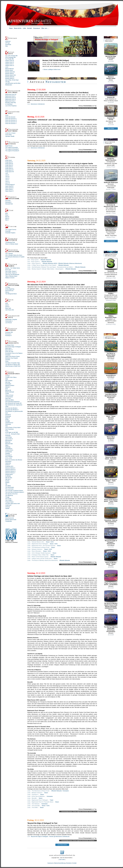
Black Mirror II (9, 350)
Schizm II (8, 465)
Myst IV (7, 218)
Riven (7, 215)
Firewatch (8, 355)
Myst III (7, 217)
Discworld (8, 201)
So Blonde (8, 476)
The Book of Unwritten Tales (13, 363)
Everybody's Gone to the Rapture (14, 353)
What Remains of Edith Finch (13, 366)
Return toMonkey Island (111, 71)
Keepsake (8, 436)
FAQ (6, 46)
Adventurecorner (10, 518)
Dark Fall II (8, 398)
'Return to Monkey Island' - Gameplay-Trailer (111, 452)
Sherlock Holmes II (10, 468)
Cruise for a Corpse (10, 133)
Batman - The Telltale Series (13, 268)
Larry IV (7, 178)
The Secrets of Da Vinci (11, 494)
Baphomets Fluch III (11, 98)
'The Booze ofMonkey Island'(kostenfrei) (111, 349)
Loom (7, 67)
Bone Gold (8, 270)
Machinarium (9, 440)
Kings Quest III (9, 164)
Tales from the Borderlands (12, 275)
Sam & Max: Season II (11, 273)
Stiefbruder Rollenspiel (111, 176)
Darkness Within (10, 400)
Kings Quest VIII (10, 172)
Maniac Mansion (10, 69)
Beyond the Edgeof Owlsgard (111, 51)
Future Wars (9, 135)
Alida (7, 379)
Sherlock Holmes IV (10, 471)
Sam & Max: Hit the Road (12, 80)
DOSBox (111, 287)
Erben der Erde (9, 352)
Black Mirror (8, 348)
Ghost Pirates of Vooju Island (13, 428)
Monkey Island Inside (11, 520)
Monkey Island (9, 70)
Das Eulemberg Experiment (12, 402)
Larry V (7, 180)
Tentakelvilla (8, 521)
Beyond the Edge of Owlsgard (13, 347)
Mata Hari (8, 442)
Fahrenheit (8, 424)
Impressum (50, 863)
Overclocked (9, 452)
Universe (8, 507)
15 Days (7, 376)
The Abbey (8, 486)
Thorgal (7, 497)
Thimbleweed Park (10, 242)
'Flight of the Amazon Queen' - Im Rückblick (111, 577)
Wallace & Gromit (10, 278)
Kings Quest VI (9, 168)
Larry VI (7, 181)
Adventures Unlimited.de (38, 104)
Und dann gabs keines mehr (13, 504)
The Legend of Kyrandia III (12, 151)
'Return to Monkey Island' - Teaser (111, 557)
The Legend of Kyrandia (12, 148)
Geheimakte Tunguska (11, 319)
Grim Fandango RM (10, 57)
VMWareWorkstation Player (111, 310)
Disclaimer (69, 863)
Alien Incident (9, 381)
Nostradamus (9, 449)
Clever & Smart (9, 395)
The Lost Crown (9, 489)
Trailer (52, 800)
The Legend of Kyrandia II (12, 149)
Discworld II (8, 202)
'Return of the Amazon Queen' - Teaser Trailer (111, 494)
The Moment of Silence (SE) (13, 365)
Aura (7, 389)
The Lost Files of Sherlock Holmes (14, 491)
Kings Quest (8, 160)
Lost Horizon (9, 323)
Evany (7, 419)
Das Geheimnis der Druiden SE (13, 403)
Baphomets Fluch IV (11, 99)
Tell (6, 484)
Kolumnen (8, 41)
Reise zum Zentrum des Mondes (14, 460)
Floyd (7, 115)
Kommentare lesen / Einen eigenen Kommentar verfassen (78, 108)
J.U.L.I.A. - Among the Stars (13, 434)
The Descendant (10, 487)
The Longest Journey (11, 230)
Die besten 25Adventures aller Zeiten (111, 199)
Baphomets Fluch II (10, 96)
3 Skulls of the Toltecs (11, 377)
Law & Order (9, 437)
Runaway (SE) (9, 332)
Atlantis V (8, 387)
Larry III (7, 177)
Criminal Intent (9, 397)
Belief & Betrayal (10, 392)
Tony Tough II (9, 500)
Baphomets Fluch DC (11, 94)
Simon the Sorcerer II (11, 119)
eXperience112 (9, 423)
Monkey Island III (10, 77)
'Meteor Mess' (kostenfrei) (111, 431)
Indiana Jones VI (10, 65)
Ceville (7, 394)
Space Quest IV (9, 188)
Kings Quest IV (9, 165)
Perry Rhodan (9, 457)
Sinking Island (9, 474)
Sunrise (7, 481)
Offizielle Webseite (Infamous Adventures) (70, 263)
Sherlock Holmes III (10, 470)
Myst (7, 214)
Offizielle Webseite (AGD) (50, 263)
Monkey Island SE (10, 72)
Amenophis (8, 384)
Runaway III (8, 336)
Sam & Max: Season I (11, 271)
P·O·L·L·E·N (8, 458)
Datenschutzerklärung (60, 863)
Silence (7, 292)
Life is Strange (9, 254)
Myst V (7, 220)
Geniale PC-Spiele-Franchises (111, 153)
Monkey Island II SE (11, 75)
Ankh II (7, 305)
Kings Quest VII (9, 170)
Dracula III (8, 415)
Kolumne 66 (111, 91)
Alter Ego (8, 382)
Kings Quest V (9, 167)
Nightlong (8, 447)
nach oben (62, 860)
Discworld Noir (9, 204)
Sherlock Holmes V (10, 473)
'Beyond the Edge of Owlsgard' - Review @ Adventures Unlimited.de (50, 836)
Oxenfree (8, 360)
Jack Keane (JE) (10, 310)
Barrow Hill (8, 390)
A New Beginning (10, 289)
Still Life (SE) (9, 478)
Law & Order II (9, 439)
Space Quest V (9, 189)
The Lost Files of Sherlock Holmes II (15, 492)
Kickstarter (66, 791)
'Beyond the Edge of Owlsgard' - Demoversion (111, 536)
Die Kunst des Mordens (11, 408)
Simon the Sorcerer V (11, 123)
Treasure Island (9, 502)
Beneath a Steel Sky (11, 103)
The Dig (7, 82)
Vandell (7, 508)
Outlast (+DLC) (9, 450)
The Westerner (9, 495)
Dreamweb (8, 416)
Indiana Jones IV (10, 62)
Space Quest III (9, 186)
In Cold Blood (9, 104)
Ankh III (7, 307)
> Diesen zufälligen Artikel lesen (52, 69)
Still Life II (8, 479)
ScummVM (111, 265)
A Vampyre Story (10, 345)
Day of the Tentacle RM (11, 56)
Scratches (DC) (9, 466)
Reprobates (8, 462)
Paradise (8, 453)
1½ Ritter (8, 287)
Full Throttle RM (9, 59)
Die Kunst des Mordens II (12, 410)
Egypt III (7, 418)
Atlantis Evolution (10, 385)
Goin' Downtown (10, 429)
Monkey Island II (10, 74)
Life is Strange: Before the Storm (14, 255)
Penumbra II (8, 455)
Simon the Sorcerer (10, 117)
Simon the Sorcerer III (11, 120)
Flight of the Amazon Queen (13, 356)
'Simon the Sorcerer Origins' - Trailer (111, 474)
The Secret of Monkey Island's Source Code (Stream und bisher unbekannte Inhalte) (111, 599)
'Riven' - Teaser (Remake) (111, 411)
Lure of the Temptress (11, 106)
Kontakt (74, 863)
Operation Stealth (10, 136)
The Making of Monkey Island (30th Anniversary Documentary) (111, 623)
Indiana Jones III (10, 61)
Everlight (8, 421)
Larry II (7, 175)
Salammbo (8, 463)
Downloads (8, 45)
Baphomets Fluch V (10, 101)
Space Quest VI (9, 191)
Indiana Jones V (10, 64)
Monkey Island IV (10, 78)
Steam (48, 542)
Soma (7, 361)
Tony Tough (8, 499)
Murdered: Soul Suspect (12, 358)
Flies (7, 426)
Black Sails (8, 308)
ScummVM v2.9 (111, 369)
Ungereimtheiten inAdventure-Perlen (111, 223)
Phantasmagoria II (10, 185)
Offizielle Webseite (46, 260)
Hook (7, 431)
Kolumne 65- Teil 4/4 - (111, 112)
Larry (7, 173)
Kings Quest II (9, 162)
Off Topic (8, 43)
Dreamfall (8, 231)
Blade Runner (9, 146)
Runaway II (8, 334)
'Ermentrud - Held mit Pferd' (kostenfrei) (111, 515)
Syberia (7, 483)
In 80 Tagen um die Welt (12, 432)
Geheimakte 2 (9, 321)
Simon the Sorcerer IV (11, 122)
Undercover (8, 505)
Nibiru (7, 445)
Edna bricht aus (9, 291)
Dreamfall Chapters (10, 233)
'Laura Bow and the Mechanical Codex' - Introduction (111, 390)
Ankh (7, 303)
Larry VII (8, 183)
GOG (52, 542)
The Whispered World (11, 294)
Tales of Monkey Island (11, 276)
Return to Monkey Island (12, 244)
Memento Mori (9, 444)
